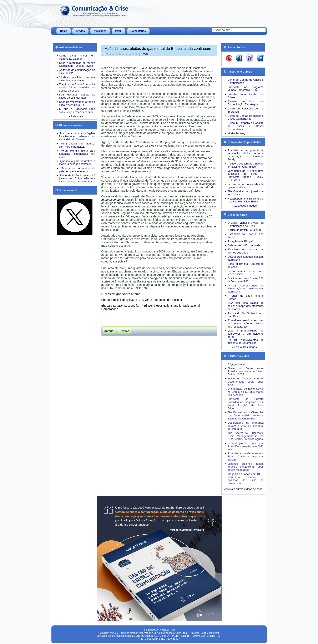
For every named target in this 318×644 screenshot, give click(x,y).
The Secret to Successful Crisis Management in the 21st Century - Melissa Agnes (246, 436)
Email (145, 54)
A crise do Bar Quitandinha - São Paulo (246, 315)
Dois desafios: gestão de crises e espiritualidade (77, 96)
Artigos (80, 31)
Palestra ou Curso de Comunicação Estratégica (246, 103)
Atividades (100, 31)
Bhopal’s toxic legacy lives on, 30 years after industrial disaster (142, 300)
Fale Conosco (150, 630)
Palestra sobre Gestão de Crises (246, 96)
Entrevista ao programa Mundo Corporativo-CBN (246, 89)
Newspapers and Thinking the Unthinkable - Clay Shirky (246, 200)
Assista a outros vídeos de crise (243, 489)
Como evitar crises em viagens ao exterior (77, 57)
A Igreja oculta (236, 364)
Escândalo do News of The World (246, 236)
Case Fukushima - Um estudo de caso (246, 265)
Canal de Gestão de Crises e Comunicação (246, 81)
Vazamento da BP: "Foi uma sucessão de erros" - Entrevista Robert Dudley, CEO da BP (246, 175)
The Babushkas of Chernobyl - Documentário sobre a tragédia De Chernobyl (246, 415)
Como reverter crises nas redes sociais (246, 273)
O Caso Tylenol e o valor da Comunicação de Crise (246, 224)
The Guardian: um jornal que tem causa (246, 193)
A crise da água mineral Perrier (246, 297)
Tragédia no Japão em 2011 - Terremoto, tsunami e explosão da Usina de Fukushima (246, 479)
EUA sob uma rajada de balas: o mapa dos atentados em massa (246, 306)
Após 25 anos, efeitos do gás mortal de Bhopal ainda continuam (158, 49)
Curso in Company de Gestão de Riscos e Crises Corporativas (246, 126)
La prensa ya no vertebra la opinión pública (246, 186)
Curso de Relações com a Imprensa (246, 110)
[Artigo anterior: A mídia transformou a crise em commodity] (109, 331)
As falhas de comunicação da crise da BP (77, 72)
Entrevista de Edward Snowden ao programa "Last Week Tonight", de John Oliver (246, 404)
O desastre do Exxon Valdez (245, 245)
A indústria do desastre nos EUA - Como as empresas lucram (246, 456)
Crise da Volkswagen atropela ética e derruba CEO (77, 103)
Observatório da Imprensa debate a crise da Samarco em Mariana (246, 426)
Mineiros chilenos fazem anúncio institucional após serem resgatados (246, 467)
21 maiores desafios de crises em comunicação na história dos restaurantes (246, 323)
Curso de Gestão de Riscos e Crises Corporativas (246, 117)
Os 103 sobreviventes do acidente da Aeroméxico (246, 341)
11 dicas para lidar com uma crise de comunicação (77, 79)
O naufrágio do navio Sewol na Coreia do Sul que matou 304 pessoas (246, 392)
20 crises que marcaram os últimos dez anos (246, 251)
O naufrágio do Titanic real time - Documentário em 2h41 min (246, 446)
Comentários (138, 31)
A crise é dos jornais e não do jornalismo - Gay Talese (246, 165)
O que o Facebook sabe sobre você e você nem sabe (77, 110)
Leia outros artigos (246, 206)
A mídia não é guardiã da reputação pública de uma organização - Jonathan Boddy (246, 155)
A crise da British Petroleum (244, 230)
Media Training (236, 133)
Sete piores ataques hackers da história (246, 258)
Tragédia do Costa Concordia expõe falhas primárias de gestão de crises (77, 87)
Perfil (118, 31)
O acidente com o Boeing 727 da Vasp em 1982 (246, 280)
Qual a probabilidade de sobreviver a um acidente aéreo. (246, 334)
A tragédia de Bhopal (240, 241)
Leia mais (77, 116)
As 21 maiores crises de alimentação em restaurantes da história (246, 289)
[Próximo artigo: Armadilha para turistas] (124, 331)
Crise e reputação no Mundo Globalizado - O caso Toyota (77, 64)
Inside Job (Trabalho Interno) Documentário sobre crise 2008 (246, 382)
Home (64, 31)
